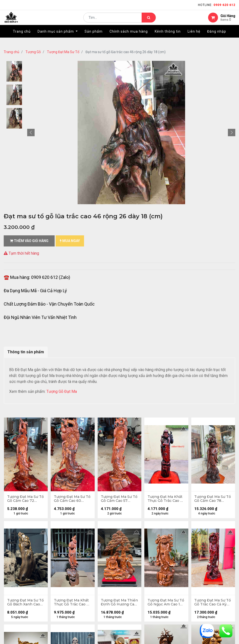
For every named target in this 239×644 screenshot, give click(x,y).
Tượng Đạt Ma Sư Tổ (63, 52)
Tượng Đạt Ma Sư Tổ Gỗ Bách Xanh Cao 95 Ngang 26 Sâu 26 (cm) (23, 604)
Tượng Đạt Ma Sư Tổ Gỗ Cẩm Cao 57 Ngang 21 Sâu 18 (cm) (118, 499)
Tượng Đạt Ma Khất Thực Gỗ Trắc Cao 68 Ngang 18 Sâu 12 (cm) (165, 499)
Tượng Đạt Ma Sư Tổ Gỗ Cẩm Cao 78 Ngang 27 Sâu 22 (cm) (211, 499)
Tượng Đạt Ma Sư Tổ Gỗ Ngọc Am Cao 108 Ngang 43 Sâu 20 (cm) (166, 604)
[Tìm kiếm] (149, 21)
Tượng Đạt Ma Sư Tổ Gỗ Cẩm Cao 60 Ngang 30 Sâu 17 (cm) (71, 499)
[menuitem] (22, 39)
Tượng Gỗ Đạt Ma (62, 391)
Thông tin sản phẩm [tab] (26, 352)
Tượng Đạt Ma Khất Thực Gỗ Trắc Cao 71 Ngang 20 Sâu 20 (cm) (73, 604)
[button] (31, 133)
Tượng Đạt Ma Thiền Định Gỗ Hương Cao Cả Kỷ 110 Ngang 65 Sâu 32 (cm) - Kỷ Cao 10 (119, 604)
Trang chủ (11, 52)
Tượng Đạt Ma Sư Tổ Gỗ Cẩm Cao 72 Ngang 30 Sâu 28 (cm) (24, 499)
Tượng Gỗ (33, 52)
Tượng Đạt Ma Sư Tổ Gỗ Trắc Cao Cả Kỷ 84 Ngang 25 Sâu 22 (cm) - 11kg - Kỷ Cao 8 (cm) (213, 604)
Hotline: (217, 5)
